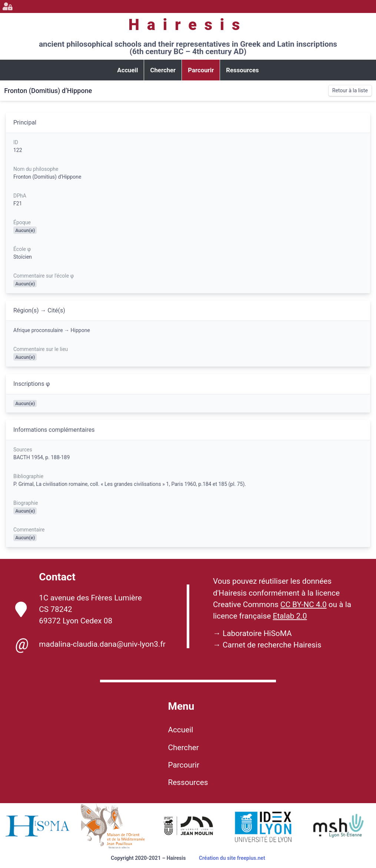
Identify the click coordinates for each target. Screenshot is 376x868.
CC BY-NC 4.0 (304, 604)
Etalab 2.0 (290, 616)
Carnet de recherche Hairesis (272, 645)
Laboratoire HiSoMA (257, 633)
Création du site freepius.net (232, 858)
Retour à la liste (350, 90)
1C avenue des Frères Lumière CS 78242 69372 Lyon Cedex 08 (79, 609)
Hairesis (188, 25)
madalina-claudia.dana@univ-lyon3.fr (90, 644)
